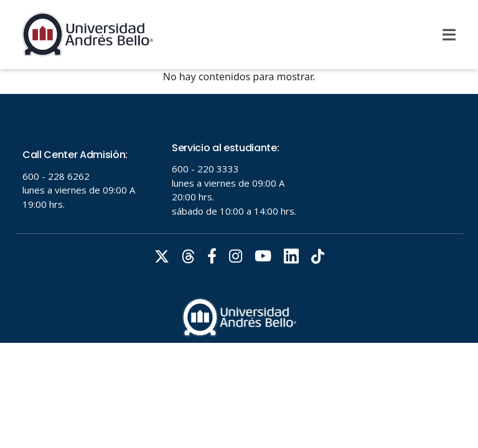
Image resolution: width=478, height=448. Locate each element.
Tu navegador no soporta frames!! (239, 218)
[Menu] (449, 35)
